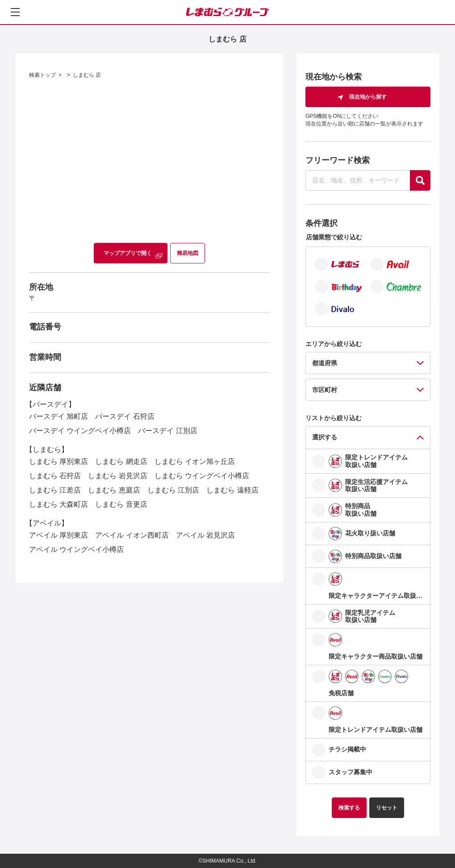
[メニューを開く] (15, 12)
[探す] (420, 180)
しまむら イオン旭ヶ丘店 (195, 461)
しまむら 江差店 (55, 490)
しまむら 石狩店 (55, 476)
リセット (387, 808)
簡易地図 (188, 253)
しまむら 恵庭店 (114, 490)
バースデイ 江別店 (167, 431)
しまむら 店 (87, 75)
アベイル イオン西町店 (132, 535)
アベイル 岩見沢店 (205, 535)
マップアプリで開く (128, 253)
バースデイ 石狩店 (125, 416)
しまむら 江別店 (173, 490)
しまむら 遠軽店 (232, 490)
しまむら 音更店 (121, 504)
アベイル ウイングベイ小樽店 (76, 549)
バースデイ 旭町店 (58, 416)
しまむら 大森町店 (58, 504)
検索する (349, 808)
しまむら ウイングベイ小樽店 (202, 476)
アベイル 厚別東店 (58, 535)
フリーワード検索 (338, 160)
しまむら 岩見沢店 (117, 476)
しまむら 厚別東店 (58, 461)
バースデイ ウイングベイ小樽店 (80, 431)
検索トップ (42, 75)
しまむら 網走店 (121, 461)
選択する (325, 437)
